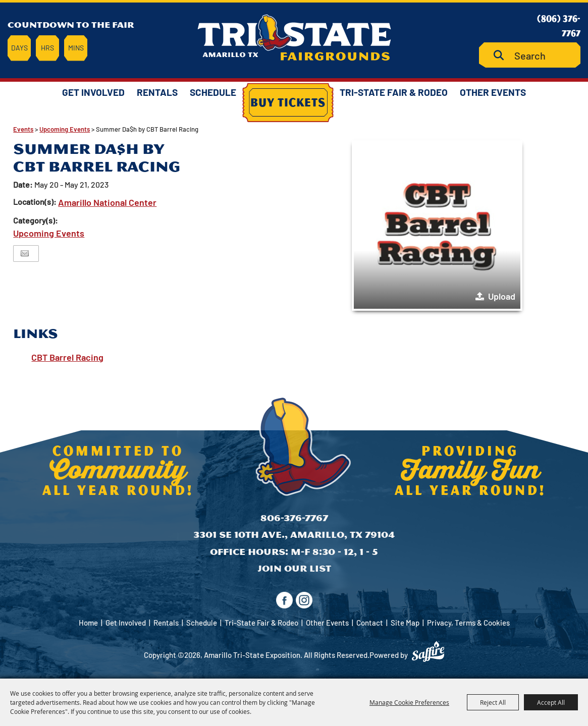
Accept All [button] (551, 702)
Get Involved (93, 92)
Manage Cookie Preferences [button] (409, 702)
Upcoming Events (65, 129)
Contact (370, 623)
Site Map (405, 623)
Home (88, 623)
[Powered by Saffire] (428, 651)
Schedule (213, 92)
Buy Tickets (288, 102)
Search (502, 55)
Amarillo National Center (107, 202)
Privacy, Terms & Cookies (468, 623)
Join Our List (294, 568)
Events (23, 129)
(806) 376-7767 (559, 25)
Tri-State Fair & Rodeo (394, 92)
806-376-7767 (294, 518)
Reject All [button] (493, 702)
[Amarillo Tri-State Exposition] (294, 38)
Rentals (157, 92)
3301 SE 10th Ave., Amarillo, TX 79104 (294, 535)
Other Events (493, 92)
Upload (502, 296)
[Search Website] (530, 55)
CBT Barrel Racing (67, 357)
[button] (437, 226)
